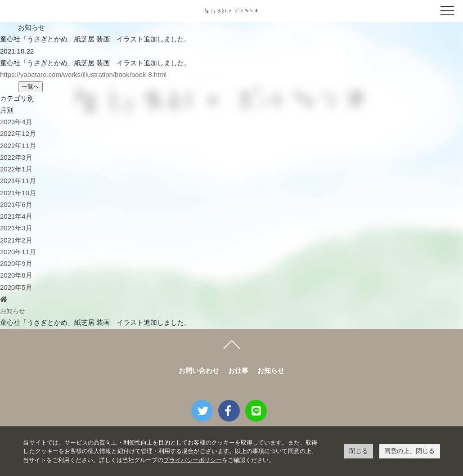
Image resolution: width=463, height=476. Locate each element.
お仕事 (238, 370)
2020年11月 (18, 252)
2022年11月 (18, 146)
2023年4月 (16, 122)
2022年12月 (18, 133)
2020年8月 (16, 275)
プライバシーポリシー (193, 460)
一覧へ (30, 87)
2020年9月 (16, 263)
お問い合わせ (199, 370)
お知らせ (13, 311)
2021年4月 (16, 216)
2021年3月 (16, 228)
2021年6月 (16, 204)
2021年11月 (18, 181)
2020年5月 (16, 287)
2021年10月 (18, 193)
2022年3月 (16, 157)
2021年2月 (16, 240)
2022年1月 (16, 169)
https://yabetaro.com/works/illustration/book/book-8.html (83, 74)
